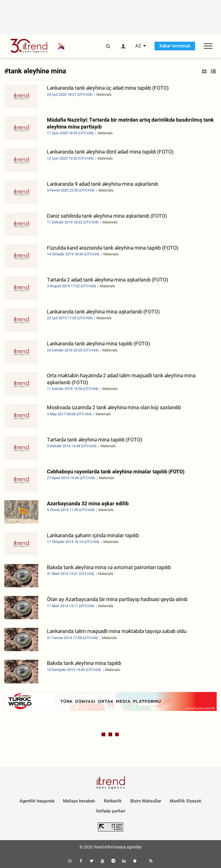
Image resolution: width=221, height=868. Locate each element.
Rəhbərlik (113, 801)
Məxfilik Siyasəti (186, 801)
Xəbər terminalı (175, 46)
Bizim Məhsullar (146, 801)
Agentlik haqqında (37, 801)
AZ (138, 46)
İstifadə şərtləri (111, 811)
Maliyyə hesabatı (79, 801)
